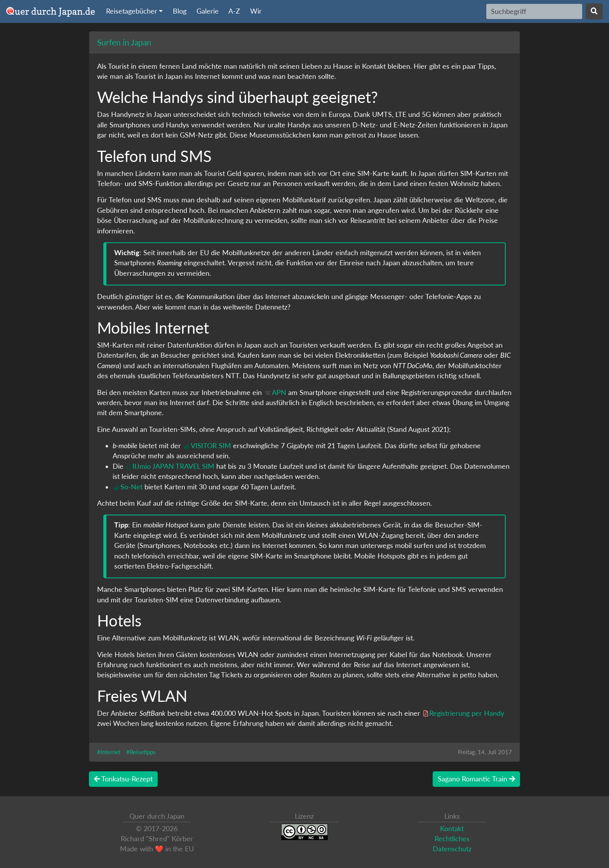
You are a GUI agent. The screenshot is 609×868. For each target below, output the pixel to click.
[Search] (534, 11)
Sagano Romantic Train (476, 779)
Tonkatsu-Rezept (123, 779)
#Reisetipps (141, 752)
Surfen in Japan (124, 42)
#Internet (109, 752)
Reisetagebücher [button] (132, 11)
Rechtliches (452, 839)
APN (279, 392)
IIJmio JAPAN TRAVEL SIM (173, 466)
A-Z (234, 11)
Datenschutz (452, 849)
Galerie (208, 11)
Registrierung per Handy (467, 713)
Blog (180, 11)
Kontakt (452, 829)
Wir (256, 11)
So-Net (131, 487)
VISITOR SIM (211, 446)
